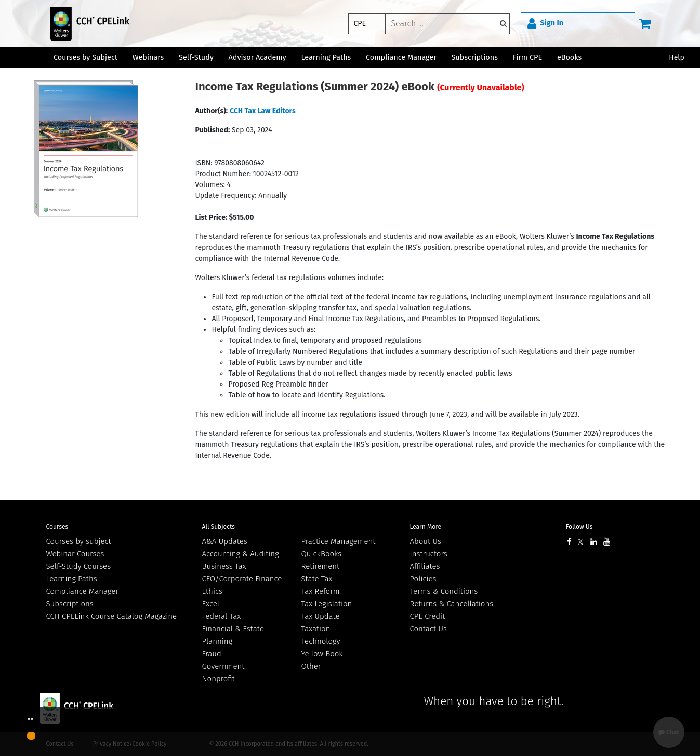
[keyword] (447, 24)
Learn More (426, 527)
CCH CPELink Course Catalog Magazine (112, 616)
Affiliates (425, 566)
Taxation (316, 629)
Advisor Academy (257, 57)
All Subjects (219, 527)
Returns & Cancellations (452, 604)
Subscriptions (70, 604)
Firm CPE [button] (527, 57)
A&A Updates (225, 541)
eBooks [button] (569, 57)
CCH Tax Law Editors (263, 111)
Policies (423, 579)
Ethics (212, 591)
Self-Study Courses (79, 566)
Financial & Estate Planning (233, 635)
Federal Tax (222, 616)
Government (223, 666)
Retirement (321, 566)
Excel (211, 604)
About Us (426, 541)
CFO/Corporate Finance (242, 579)
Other (311, 666)
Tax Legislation (327, 604)
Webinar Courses (75, 554)
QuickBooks (322, 554)
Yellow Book (322, 654)
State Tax (317, 579)
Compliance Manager (82, 591)
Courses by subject (79, 541)
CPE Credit (428, 616)
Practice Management (339, 541)
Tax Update (321, 616)
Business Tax (224, 566)
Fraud (212, 654)
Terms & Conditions (444, 591)
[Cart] (645, 23)
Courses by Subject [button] (85, 57)
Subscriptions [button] (475, 57)
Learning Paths (326, 57)
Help (677, 57)
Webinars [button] (148, 57)
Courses (57, 527)
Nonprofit (219, 679)
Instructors (429, 554)
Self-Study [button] (196, 57)
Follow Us (579, 527)
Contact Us (428, 629)
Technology (321, 641)
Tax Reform (321, 591)
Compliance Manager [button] (401, 57)
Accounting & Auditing (241, 554)
